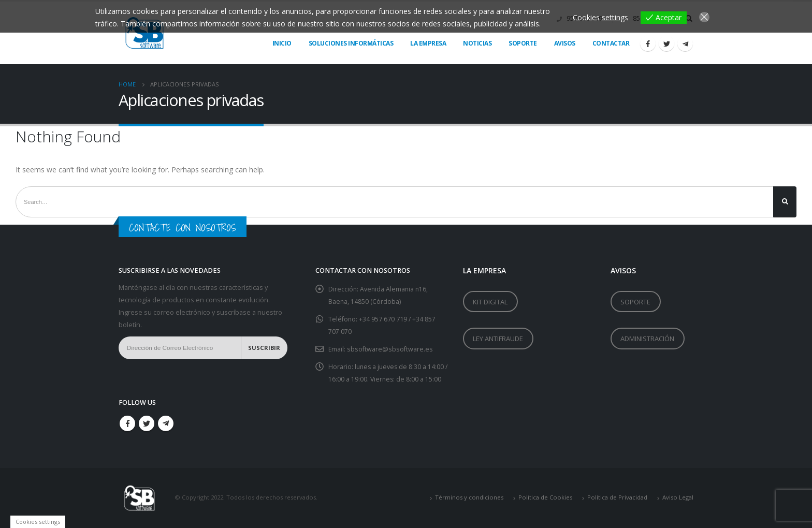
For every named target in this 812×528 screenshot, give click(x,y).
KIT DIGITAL (490, 303)
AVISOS (565, 43)
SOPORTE (635, 303)
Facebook (127, 423)
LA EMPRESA (428, 43)
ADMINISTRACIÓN (647, 342)
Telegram (166, 423)
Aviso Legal (678, 498)
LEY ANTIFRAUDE (498, 342)
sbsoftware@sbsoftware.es (390, 349)
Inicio (282, 43)
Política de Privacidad (617, 498)
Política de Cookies (545, 498)
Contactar (611, 43)
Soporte (523, 43)
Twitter (147, 423)
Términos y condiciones (469, 498)
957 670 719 (390, 319)
